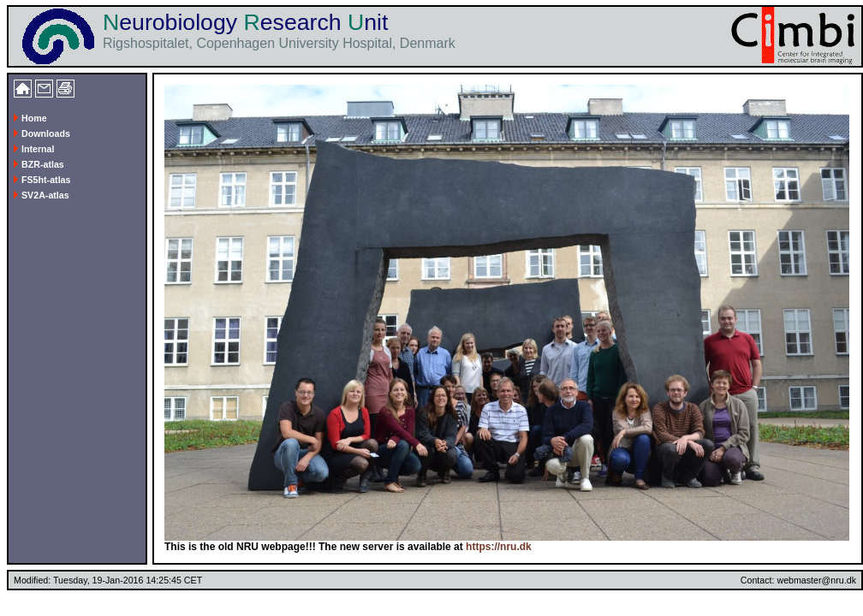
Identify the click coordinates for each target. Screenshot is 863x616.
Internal (34, 149)
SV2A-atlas (42, 195)
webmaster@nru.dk (816, 580)
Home (30, 118)
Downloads (42, 133)
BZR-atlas (39, 164)
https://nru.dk (499, 547)
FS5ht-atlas (42, 180)
